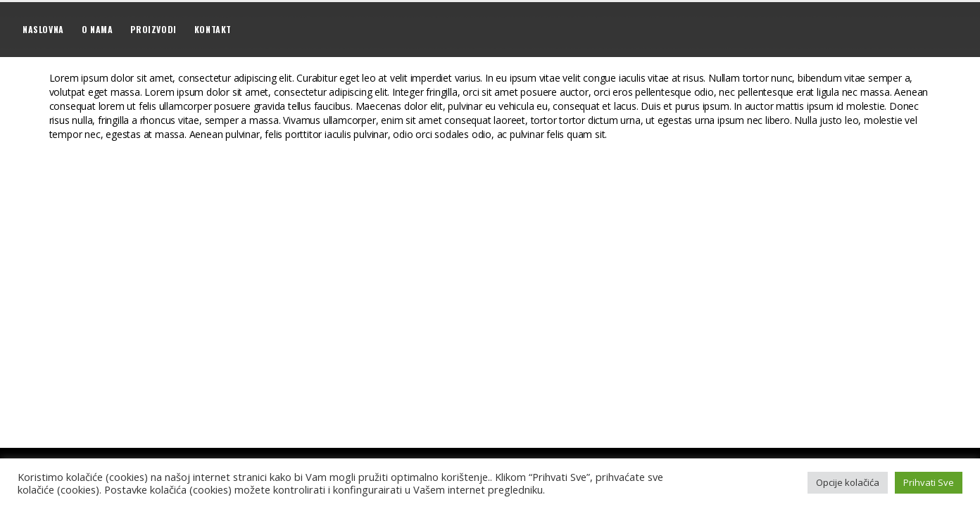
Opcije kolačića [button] (848, 482)
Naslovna (43, 29)
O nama (98, 29)
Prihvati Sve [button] (929, 482)
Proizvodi (153, 29)
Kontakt (213, 29)
